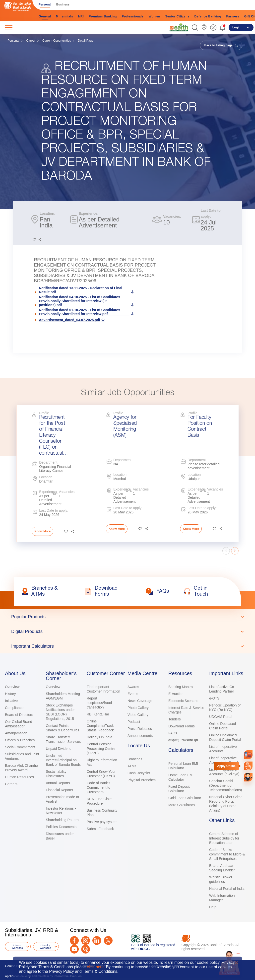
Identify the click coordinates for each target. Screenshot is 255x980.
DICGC (144, 949)
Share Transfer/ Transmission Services (63, 739)
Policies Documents (61, 827)
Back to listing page (221, 45)
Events (133, 694)
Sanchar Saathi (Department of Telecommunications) (226, 785)
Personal (13, 41)
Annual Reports (58, 783)
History (10, 694)
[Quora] (86, 949)
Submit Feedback (100, 829)
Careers (11, 784)
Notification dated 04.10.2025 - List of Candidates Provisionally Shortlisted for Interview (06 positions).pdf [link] (79, 301)
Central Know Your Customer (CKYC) (101, 774)
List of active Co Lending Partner (222, 689)
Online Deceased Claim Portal (223, 726)
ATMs (132, 766)
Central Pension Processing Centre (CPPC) (101, 749)
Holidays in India (99, 737)
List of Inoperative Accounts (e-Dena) (224, 760)
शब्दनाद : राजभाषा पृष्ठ (183, 740)
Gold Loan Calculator (185, 798)
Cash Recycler (139, 773)
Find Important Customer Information (103, 689)
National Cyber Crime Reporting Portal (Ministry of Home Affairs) (226, 804)
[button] (195, 28)
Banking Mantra (181, 687)
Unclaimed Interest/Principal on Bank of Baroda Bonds (63, 760)
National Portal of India (227, 889)
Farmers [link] (233, 16)
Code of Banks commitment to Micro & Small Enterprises (227, 854)
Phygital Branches (142, 780)
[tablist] (127, 631)
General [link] (45, 16)
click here (95, 967)
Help (213, 907)
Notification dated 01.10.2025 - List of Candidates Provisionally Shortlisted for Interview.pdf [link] (79, 312)
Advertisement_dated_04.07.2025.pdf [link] (69, 320)
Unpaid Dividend (59, 749)
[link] (179, 27)
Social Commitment (20, 747)
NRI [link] (81, 16)
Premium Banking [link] (103, 16)
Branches (135, 759)
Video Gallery (138, 715)
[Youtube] (74, 949)
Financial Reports (59, 790)
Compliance (14, 708)
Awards (133, 687)
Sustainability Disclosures (56, 774)
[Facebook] (74, 941)
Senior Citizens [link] (177, 16)
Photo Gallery (138, 708)
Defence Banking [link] (208, 16)
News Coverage (140, 701)
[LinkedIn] (97, 941)
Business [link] (63, 4)
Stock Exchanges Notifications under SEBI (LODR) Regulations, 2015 (60, 712)
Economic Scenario (183, 701)
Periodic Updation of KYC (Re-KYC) (225, 707)
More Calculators (182, 805)
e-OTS (214, 698)
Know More (42, 531)
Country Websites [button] (45, 946)
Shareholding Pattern (62, 820)
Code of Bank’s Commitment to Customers (98, 787)
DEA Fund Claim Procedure (99, 801)
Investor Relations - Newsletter (61, 811)
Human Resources (19, 777)
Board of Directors (19, 715)
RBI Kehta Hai (98, 714)
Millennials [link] (65, 16)
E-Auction (176, 694)
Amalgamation (16, 733)
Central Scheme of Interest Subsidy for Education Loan (224, 838)
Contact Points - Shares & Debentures (63, 728)
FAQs (173, 733)
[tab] (127, 617)
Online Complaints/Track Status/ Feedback (100, 726)
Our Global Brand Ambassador (19, 724)
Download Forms (182, 726)
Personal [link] (45, 4)
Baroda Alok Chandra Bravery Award (22, 768)
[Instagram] (86, 941)
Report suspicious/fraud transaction (99, 703)
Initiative (11, 701)
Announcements (140, 736)
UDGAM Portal (221, 717)
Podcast (134, 722)
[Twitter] (108, 941)
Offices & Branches (20, 740)
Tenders (175, 719)
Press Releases (140, 729)
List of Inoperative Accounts (223, 749)
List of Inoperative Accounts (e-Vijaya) (224, 772)
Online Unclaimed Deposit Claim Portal (225, 737)
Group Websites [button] (17, 946)
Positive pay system (102, 822)
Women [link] (155, 16)
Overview (12, 687)
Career (31, 41)
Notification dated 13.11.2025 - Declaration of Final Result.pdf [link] (81, 290)
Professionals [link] (133, 16)
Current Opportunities (57, 41)
